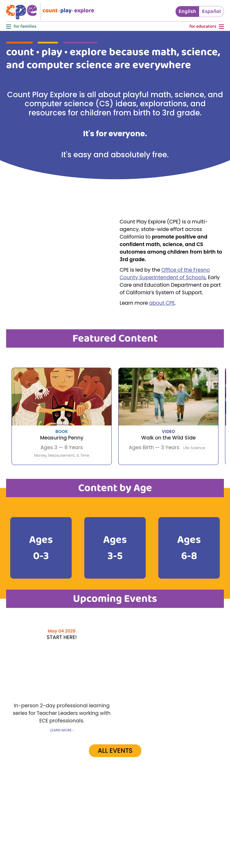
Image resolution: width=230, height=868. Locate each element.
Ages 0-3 (41, 548)
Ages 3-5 (115, 548)
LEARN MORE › (62, 730)
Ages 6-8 (189, 548)
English (187, 12)
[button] (21, 27)
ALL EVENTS (115, 751)
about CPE (162, 303)
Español (211, 12)
